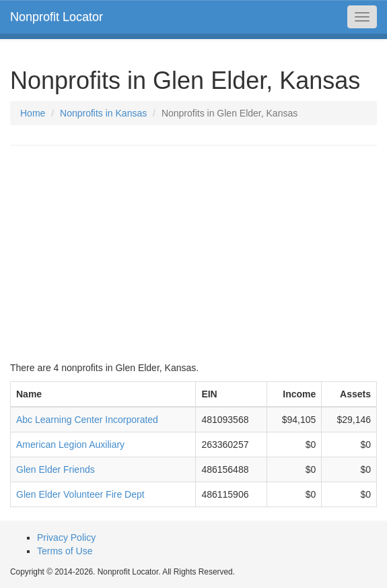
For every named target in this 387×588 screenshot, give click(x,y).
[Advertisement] (193, 253)
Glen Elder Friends (56, 469)
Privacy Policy (66, 537)
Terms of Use (65, 551)
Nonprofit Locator (57, 17)
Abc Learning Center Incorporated (87, 420)
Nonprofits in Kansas (103, 113)
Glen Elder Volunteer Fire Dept (80, 494)
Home (33, 113)
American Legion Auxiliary (70, 445)
